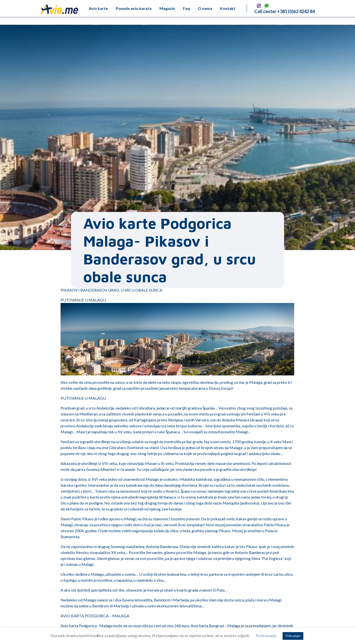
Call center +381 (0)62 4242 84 (285, 11)
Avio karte (98, 8)
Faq (186, 8)
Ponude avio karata (134, 8)
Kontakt (228, 8)
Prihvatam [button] (293, 636)
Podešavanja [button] (266, 636)
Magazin (167, 8)
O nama (205, 8)
